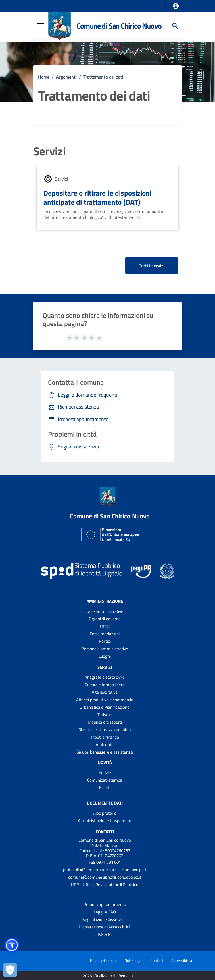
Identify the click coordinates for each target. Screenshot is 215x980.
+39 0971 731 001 (105, 862)
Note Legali (134, 960)
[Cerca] (175, 26)
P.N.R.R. (105, 934)
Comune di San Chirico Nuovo (119, 26)
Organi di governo (105, 619)
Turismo (105, 715)
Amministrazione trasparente (105, 821)
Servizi (50, 151)
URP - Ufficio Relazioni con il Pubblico (105, 885)
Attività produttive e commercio (105, 700)
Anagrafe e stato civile (105, 677)
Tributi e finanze (105, 737)
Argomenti (66, 77)
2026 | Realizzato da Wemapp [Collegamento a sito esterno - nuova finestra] (108, 976)
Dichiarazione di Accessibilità (105, 927)
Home (44, 77)
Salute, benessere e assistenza (105, 752)
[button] (176, 6)
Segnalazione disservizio (105, 919)
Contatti (105, 831)
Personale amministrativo (105, 649)
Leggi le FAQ (105, 912)
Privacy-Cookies (104, 960)
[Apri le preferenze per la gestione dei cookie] (10, 970)
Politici (105, 641)
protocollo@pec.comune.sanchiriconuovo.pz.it (105, 870)
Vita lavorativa (105, 692)
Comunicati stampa (105, 780)
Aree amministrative (105, 611)
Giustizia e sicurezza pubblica (105, 730)
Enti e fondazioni (105, 634)
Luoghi (105, 656)
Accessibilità (182, 960)
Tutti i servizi (152, 266)
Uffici (105, 626)
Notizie (105, 773)
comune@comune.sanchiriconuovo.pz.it (105, 877)
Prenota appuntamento (105, 904)
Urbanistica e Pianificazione (105, 707)
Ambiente (105, 745)
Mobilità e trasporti (105, 722)
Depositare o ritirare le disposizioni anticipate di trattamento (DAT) (97, 198)
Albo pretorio (105, 813)
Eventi (105, 787)
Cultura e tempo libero (105, 685)
